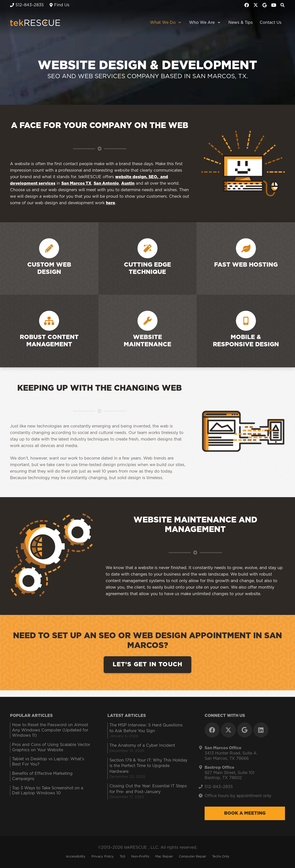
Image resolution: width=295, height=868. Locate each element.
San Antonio (106, 183)
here (111, 203)
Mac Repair (164, 857)
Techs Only (221, 857)
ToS (122, 857)
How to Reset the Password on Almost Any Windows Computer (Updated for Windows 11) (50, 730)
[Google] (265, 5)
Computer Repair (192, 857)
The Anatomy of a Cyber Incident (142, 745)
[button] (179, 23)
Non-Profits (140, 857)
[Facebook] (247, 5)
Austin (128, 183)
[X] (256, 5)
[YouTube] (274, 5)
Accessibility (76, 857)
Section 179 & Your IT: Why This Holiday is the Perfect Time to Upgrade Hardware (148, 766)
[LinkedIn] (261, 730)
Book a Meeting (245, 813)
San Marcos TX (76, 183)
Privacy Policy (103, 857)
